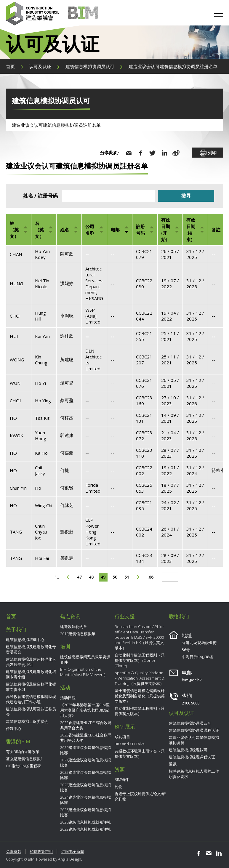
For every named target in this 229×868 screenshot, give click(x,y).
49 (103, 577)
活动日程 (68, 698)
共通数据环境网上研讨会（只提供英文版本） (140, 754)
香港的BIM (18, 741)
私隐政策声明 (41, 851)
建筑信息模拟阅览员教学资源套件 (85, 659)
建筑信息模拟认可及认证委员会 (31, 712)
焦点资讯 (70, 616)
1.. (57, 577)
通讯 (173, 764)
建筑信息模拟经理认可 (188, 750)
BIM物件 (122, 779)
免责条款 (14, 851)
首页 (10, 66)
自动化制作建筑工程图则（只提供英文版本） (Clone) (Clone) (140, 660)
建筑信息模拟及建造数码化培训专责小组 (31, 674)
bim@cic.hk (192, 680)
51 (127, 577)
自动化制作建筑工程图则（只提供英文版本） (140, 711)
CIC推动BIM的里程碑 (24, 766)
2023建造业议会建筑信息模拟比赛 (85, 787)
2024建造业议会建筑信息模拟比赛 (85, 800)
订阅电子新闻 (73, 851)
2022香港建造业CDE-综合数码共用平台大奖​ (86, 725)
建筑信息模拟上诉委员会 (27, 721)
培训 (65, 647)
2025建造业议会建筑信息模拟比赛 (85, 812)
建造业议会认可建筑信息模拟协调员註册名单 (173, 66)
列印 (208, 153)
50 (115, 577)
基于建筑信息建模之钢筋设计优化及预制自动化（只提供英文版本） (140, 696)
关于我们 (16, 629)
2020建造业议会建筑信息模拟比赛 (85, 750)
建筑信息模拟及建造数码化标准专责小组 (31, 687)
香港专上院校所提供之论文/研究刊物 (140, 796)
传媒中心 (14, 728)
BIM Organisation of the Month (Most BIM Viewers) (83, 672)
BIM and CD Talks (129, 744)
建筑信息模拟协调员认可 (90, 66)
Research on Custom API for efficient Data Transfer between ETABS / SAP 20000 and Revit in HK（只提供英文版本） (139, 637)
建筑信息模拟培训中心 (25, 640)
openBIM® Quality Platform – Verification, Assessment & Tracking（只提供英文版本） (140, 678)
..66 (150, 577)
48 (91, 577)
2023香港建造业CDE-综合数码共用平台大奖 (86, 738)
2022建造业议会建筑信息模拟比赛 (85, 775)
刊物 (118, 787)
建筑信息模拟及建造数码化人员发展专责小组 (31, 662)
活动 (65, 687)
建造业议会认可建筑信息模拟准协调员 (194, 740)
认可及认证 (40, 66)
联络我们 (179, 616)
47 (79, 577)
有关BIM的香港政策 (23, 752)
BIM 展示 (125, 727)
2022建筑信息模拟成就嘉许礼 (85, 829)
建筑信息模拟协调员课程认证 (194, 730)
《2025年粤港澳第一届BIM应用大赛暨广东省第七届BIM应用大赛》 (85, 710)
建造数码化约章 (74, 627)
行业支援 (125, 616)
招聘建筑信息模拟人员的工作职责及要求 (194, 774)
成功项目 (122, 737)
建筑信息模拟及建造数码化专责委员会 (31, 649)
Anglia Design (70, 859)
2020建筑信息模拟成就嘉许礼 (85, 822)
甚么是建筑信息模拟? (24, 759)
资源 (120, 769)
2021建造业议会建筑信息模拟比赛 (85, 763)
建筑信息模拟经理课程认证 (192, 757)
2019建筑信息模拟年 (78, 634)
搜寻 (186, 196)
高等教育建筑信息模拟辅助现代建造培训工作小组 (31, 699)
